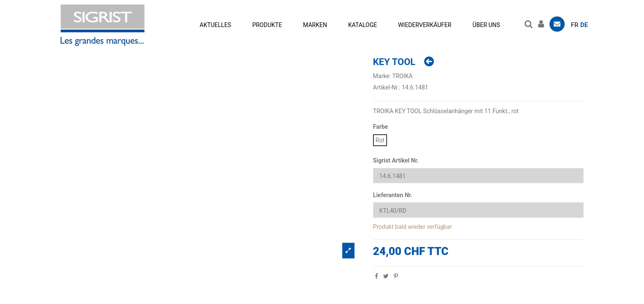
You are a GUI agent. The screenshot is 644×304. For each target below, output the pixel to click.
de (584, 25)
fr (575, 25)
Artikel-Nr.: (387, 87)
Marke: (382, 76)
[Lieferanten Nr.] (478, 210)
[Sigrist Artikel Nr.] (478, 176)
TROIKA (402, 76)
